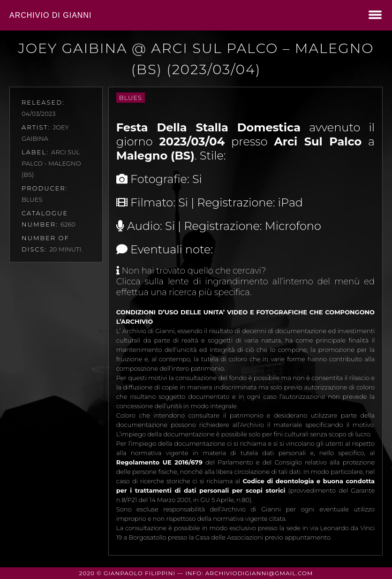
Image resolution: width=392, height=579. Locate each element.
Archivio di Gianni (50, 15)
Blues (131, 98)
